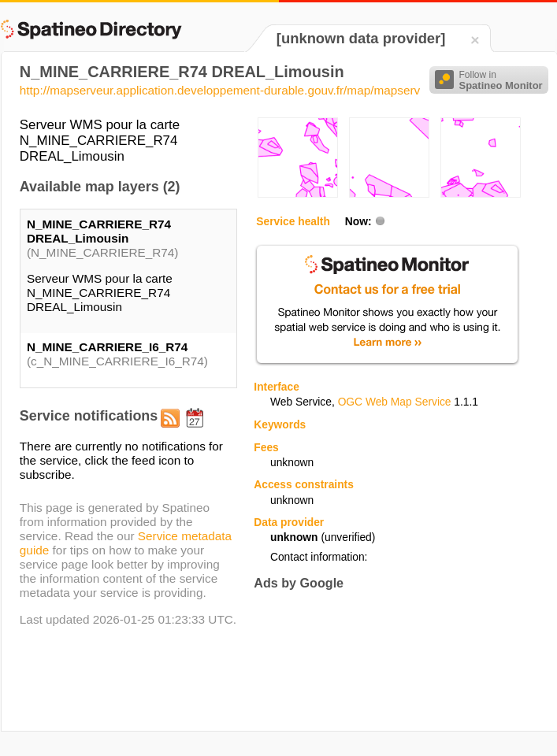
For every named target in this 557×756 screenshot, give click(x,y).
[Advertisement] (307, 652)
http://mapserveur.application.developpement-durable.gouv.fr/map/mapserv (220, 90)
